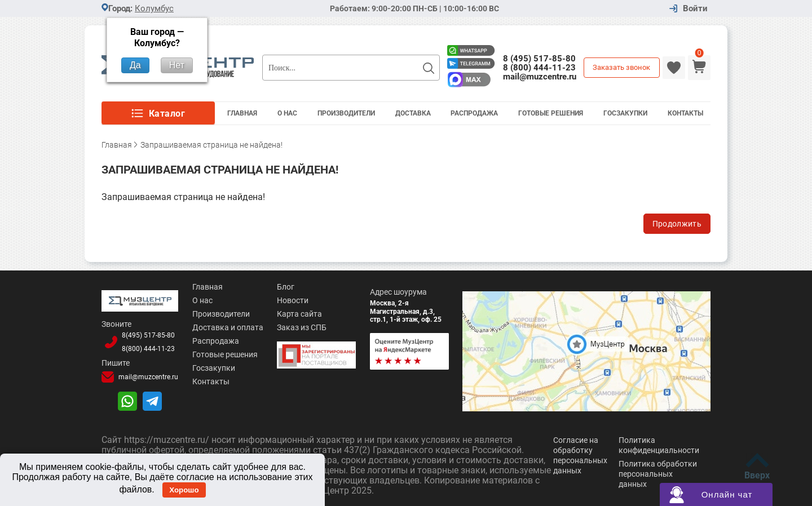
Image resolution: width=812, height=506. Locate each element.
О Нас (287, 113)
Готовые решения (551, 113)
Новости (293, 300)
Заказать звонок (621, 67)
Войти (695, 9)
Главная (242, 113)
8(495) (148, 335)
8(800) (148, 349)
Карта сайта (299, 314)
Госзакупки (625, 113)
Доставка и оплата (228, 327)
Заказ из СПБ (302, 327)
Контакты (685, 113)
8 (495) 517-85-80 (539, 59)
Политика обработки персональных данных (658, 474)
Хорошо (184, 490)
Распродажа (474, 113)
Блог (286, 287)
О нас (202, 300)
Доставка (413, 113)
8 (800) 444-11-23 (539, 68)
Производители (346, 113)
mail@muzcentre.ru (540, 77)
